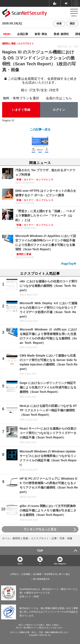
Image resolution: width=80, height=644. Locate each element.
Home (20, 563)
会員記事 (23, 34)
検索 (59, 24)
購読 (72, 24)
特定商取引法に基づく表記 (57, 574)
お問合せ (15, 574)
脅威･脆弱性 (61, 34)
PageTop (67, 264)
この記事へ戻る (40, 129)
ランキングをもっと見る (40, 529)
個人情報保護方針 (41, 579)
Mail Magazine (60, 563)
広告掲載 (26, 574)
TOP (40, 551)
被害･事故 (41, 34)
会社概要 (37, 574)
